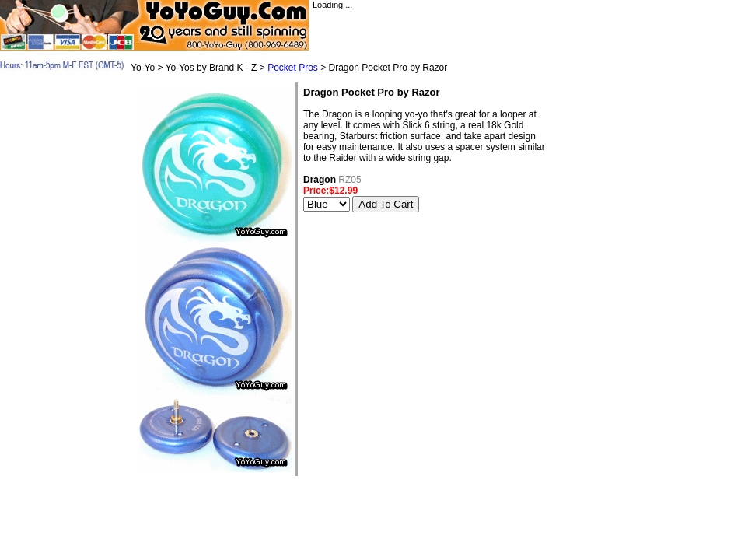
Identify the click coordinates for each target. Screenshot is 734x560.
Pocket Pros (293, 68)
